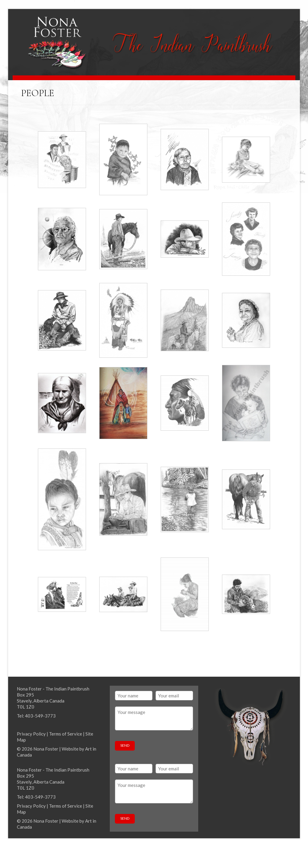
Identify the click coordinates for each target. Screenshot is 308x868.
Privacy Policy (31, 734)
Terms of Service (66, 734)
